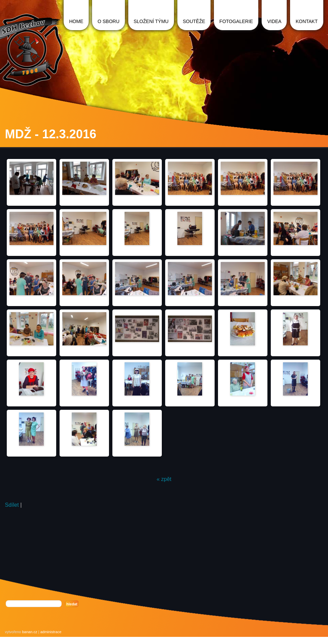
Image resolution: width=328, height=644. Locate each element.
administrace (51, 632)
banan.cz (30, 632)
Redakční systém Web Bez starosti (36, 639)
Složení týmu (151, 21)
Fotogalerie (236, 21)
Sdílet (12, 505)
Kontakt (307, 21)
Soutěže (194, 21)
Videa (274, 21)
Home (76, 21)
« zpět (164, 479)
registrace (76, 639)
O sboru (108, 21)
